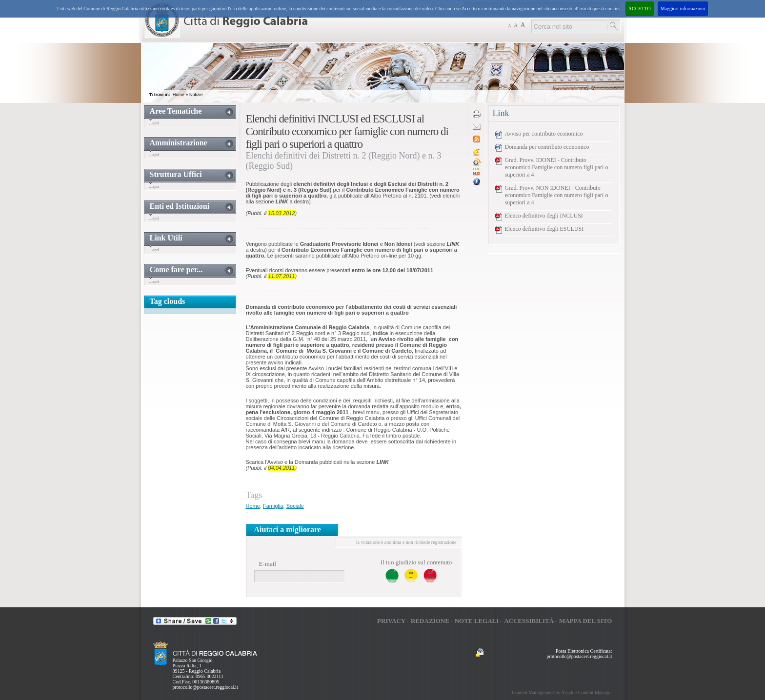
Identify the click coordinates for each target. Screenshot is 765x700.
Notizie (196, 95)
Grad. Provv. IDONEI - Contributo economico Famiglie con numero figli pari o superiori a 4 (557, 167)
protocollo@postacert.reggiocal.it (205, 687)
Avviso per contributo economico (544, 134)
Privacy (391, 621)
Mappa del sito (586, 621)
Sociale (295, 506)
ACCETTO (640, 9)
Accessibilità (529, 621)
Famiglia (273, 506)
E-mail (268, 564)
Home (179, 95)
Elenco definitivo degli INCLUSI (544, 216)
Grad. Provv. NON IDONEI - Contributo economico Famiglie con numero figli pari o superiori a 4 (557, 195)
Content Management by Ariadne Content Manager (562, 692)
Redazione (430, 621)
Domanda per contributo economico (547, 147)
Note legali (477, 621)
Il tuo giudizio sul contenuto (416, 562)
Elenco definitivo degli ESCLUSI (544, 229)
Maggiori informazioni (683, 9)
